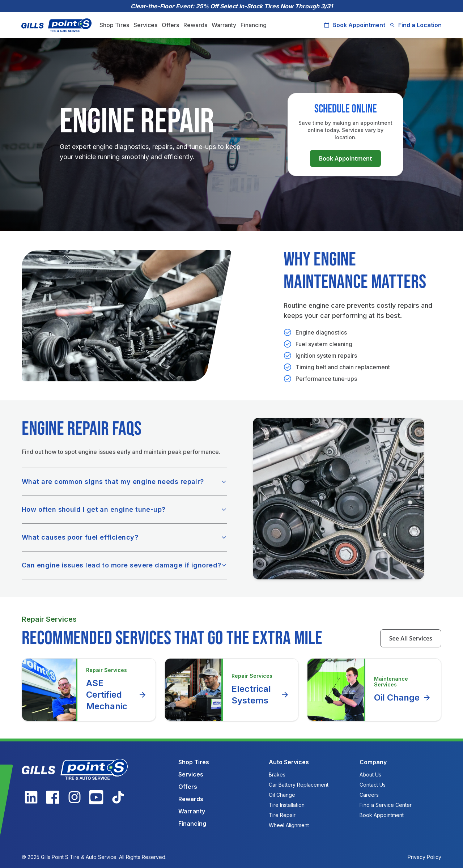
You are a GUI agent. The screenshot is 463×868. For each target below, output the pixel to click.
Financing (254, 25)
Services (146, 25)
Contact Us (373, 785)
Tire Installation (287, 805)
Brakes (277, 775)
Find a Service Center (386, 805)
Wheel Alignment (289, 825)
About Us (370, 775)
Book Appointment (354, 25)
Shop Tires (115, 25)
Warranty (224, 25)
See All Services (411, 638)
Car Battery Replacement (299, 785)
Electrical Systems (261, 695)
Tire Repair (282, 815)
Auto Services (289, 762)
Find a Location (415, 25)
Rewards (196, 25)
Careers (369, 795)
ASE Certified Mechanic (116, 695)
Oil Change (403, 698)
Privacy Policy (424, 857)
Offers (171, 25)
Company (373, 762)
